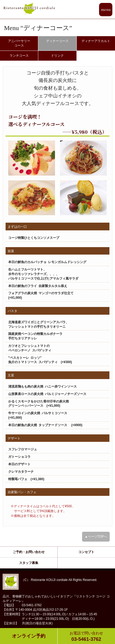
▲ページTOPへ (96, 537)
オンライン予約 (29, 636)
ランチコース (19, 56)
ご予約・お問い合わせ (29, 552)
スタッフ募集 (29, 563)
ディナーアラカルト (96, 41)
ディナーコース (57, 41)
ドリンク (57, 56)
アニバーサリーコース (19, 43)
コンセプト (86, 552)
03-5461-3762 (86, 636)
